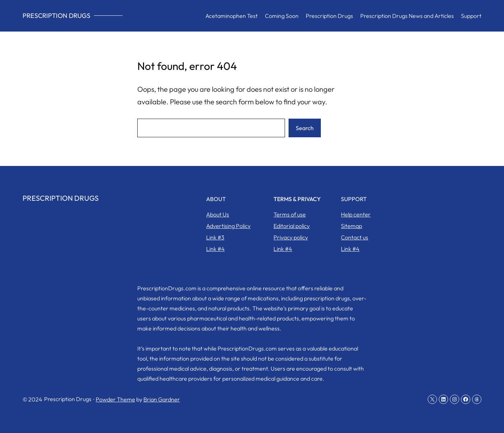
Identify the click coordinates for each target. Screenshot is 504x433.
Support (471, 16)
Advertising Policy (228, 226)
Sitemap (351, 226)
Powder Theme (115, 399)
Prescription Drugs (56, 16)
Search (305, 128)
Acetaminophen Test (232, 16)
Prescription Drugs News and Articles (407, 16)
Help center (356, 214)
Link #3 (215, 237)
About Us (218, 214)
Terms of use (290, 214)
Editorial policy (292, 226)
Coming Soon (282, 16)
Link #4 (215, 249)
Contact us (355, 237)
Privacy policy (291, 237)
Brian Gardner (162, 399)
